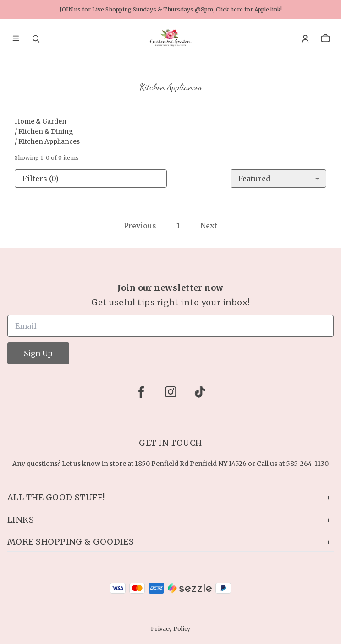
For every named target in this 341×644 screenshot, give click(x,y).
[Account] (305, 38)
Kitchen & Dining (46, 131)
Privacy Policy (170, 629)
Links (170, 520)
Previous (140, 226)
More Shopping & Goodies (170, 542)
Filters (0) (41, 179)
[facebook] (141, 392)
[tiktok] (200, 392)
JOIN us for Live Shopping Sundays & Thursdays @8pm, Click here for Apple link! (171, 9)
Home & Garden (41, 121)
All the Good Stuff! (170, 497)
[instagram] (170, 392)
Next (209, 226)
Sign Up (38, 353)
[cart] (325, 38)
